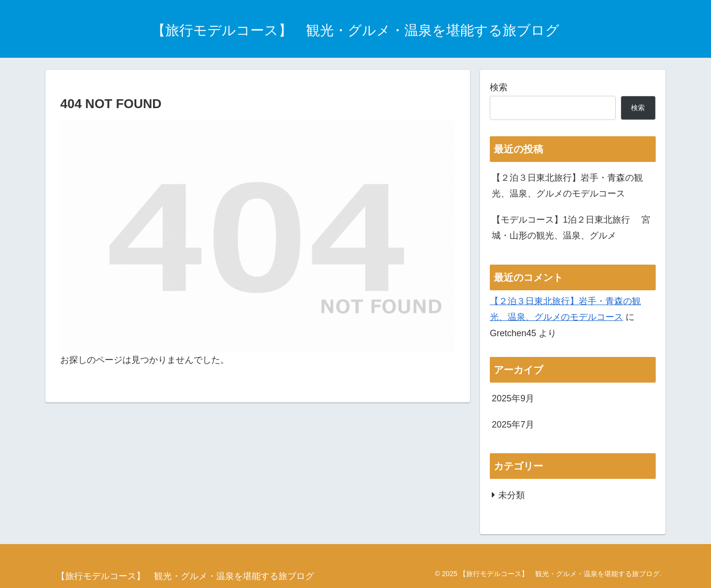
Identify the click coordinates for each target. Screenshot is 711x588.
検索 (499, 87)
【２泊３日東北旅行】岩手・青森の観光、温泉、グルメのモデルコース (567, 186)
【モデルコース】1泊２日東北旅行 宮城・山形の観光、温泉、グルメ (571, 228)
